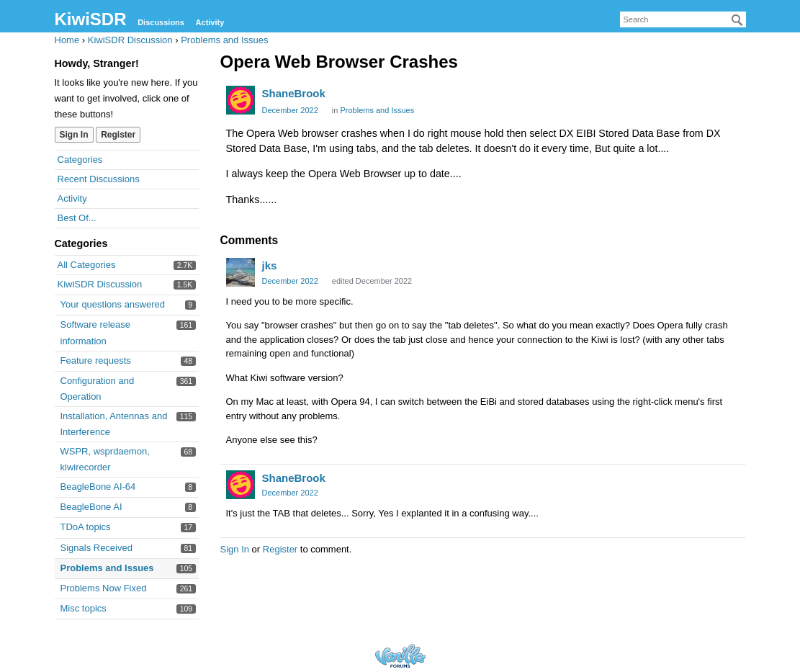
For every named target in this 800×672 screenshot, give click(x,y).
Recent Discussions (99, 179)
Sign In (74, 135)
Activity (210, 22)
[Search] (737, 20)
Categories (80, 160)
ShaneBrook (294, 93)
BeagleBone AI (91, 507)
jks (270, 265)
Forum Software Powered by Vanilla (400, 656)
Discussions (161, 22)
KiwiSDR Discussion (100, 284)
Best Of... (77, 218)
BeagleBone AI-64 (98, 487)
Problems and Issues (107, 568)
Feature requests (96, 360)
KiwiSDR (91, 19)
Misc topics (84, 608)
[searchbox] (683, 19)
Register (118, 135)
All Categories (87, 265)
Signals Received (96, 548)
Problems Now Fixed (104, 588)
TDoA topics (86, 527)
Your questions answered (113, 304)
